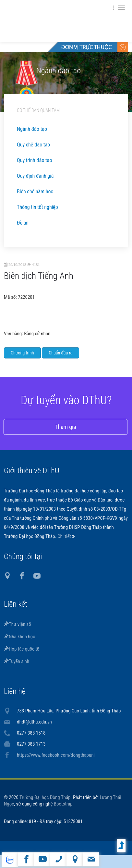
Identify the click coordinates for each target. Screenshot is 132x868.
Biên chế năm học (35, 192)
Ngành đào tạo (32, 129)
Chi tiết (65, 536)
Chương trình (22, 359)
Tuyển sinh (17, 661)
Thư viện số (18, 624)
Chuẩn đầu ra (60, 359)
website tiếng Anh (10, 860)
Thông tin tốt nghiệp (37, 207)
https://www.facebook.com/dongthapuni (56, 755)
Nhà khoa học (19, 637)
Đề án (23, 223)
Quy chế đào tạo (33, 145)
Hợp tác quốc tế (22, 649)
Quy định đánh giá (35, 176)
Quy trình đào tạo (34, 160)
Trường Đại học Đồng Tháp (45, 797)
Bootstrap (63, 804)
